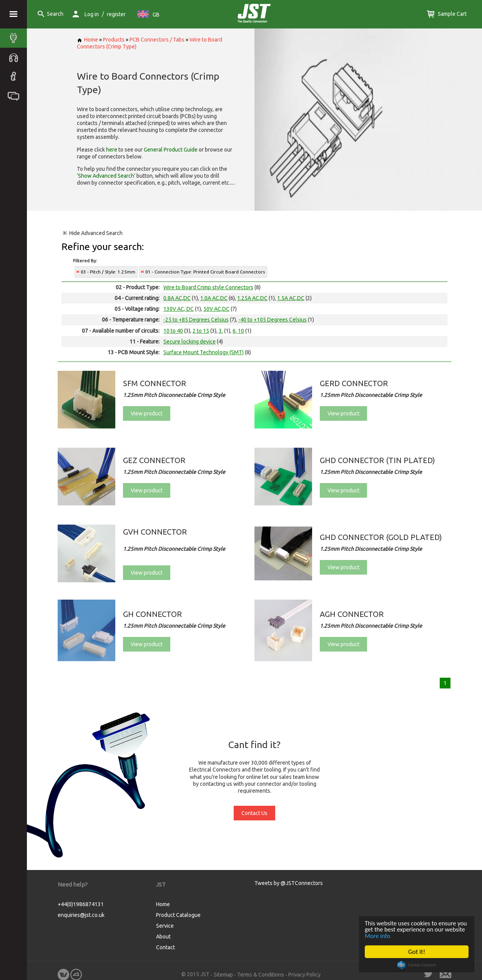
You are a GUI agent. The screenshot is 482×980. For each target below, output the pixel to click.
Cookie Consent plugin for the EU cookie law (417, 965)
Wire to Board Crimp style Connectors (208, 287)
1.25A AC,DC (252, 298)
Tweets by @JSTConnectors (289, 883)
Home (87, 40)
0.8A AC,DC (177, 298)
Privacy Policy (304, 975)
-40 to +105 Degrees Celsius (273, 320)
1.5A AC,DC (291, 298)
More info (400, 936)
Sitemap (223, 975)
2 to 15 (201, 331)
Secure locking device (189, 342)
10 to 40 (173, 331)
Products (114, 40)
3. (221, 331)
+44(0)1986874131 (81, 904)
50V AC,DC (216, 309)
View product (147, 413)
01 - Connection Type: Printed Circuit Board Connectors (205, 272)
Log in (92, 14)
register (116, 14)
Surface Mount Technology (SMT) (204, 352)
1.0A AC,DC (214, 298)
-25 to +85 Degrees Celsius (196, 320)
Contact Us (254, 813)
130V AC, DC (179, 309)
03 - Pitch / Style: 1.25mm (108, 272)
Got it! (417, 952)
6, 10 (238, 331)
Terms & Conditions (261, 975)
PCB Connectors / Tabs (157, 40)
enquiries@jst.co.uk (81, 915)
